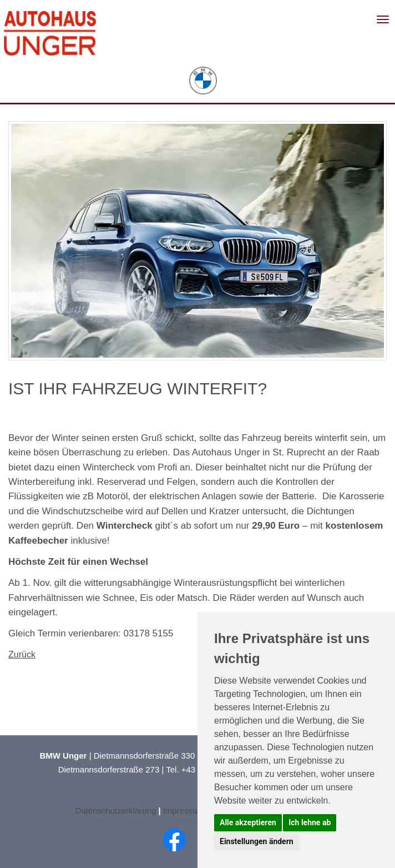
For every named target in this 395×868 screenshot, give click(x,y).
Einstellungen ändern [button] (257, 841)
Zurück (22, 654)
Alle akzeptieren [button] (248, 822)
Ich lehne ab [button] (310, 822)
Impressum (185, 811)
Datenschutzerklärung (115, 811)
